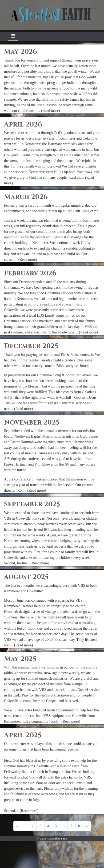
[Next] (87, 826)
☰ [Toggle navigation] (13, 36)
